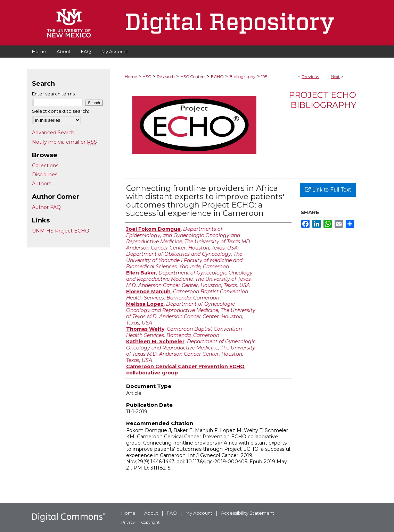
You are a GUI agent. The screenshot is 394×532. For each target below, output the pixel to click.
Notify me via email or (64, 142)
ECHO (217, 77)
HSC (147, 77)
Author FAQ (46, 207)
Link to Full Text (328, 190)
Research (166, 77)
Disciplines (45, 175)
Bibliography (243, 77)
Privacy (128, 522)
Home (131, 77)
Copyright (150, 522)
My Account (199, 513)
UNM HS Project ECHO (61, 231)
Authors (42, 184)
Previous (310, 77)
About (151, 513)
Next (335, 77)
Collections (45, 166)
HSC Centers (193, 77)
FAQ (172, 513)
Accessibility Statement (248, 513)
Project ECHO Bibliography (322, 100)
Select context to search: (60, 111)
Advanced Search (53, 133)
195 (264, 77)
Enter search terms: (54, 94)
